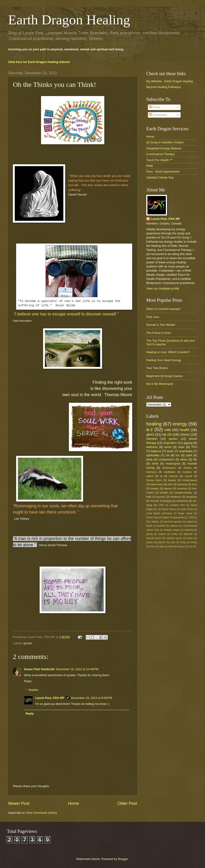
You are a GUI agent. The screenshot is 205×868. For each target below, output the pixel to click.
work (171, 546)
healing (154, 424)
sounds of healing (161, 501)
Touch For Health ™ (160, 160)
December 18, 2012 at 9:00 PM (92, 698)
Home (73, 803)
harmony (151, 472)
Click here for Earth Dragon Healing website (39, 62)
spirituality (153, 455)
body (149, 459)
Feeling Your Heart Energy (164, 360)
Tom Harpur (153, 522)
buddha (161, 526)
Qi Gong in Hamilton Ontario (165, 142)
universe (182, 488)
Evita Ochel (187, 509)
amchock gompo (173, 522)
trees (152, 546)
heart (170, 451)
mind (155, 464)
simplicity (192, 497)
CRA (161, 505)
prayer (150, 542)
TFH (194, 447)
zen (190, 546)
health (184, 430)
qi (161, 476)
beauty (172, 480)
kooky (175, 534)
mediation (170, 472)
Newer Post (19, 803)
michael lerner (154, 538)
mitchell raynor (174, 538)
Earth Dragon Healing (69, 20)
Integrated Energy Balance (164, 148)
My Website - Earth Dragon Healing (170, 81)
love (195, 484)
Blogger (123, 859)
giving (149, 534)
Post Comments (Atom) (42, 813)
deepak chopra (172, 530)
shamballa (186, 451)
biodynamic (169, 468)
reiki (168, 430)
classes (174, 526)
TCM (191, 518)
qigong (188, 443)
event (168, 447)
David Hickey (169, 509)
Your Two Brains (157, 368)
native (150, 476)
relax (181, 447)
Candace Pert (177, 505)
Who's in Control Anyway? (163, 309)
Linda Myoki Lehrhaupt (159, 513)
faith (149, 497)
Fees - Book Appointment (163, 172)
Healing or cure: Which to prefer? (168, 352)
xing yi (181, 546)
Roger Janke (185, 513)
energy (180, 424)
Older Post (127, 803)
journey (161, 497)
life (195, 459)
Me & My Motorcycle (160, 384)
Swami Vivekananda (173, 518)
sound (188, 476)
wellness (152, 447)
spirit (189, 455)
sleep (183, 542)
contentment (190, 480)
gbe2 (150, 434)
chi (167, 455)
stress (185, 434)
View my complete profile (163, 288)
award (190, 522)
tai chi (167, 434)
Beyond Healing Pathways (164, 87)
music (190, 538)
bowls (149, 526)
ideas (184, 459)
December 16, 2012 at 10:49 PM (77, 669)
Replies (34, 690)
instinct (162, 534)
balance (156, 451)
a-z (150, 429)
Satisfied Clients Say (160, 177)
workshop (182, 501)
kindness (176, 497)
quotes (28, 643)
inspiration (170, 443)
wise (162, 546)
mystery (187, 472)
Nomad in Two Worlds (161, 325)
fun (178, 455)
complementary (183, 493)
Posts (154, 107)
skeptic (155, 488)
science (173, 476)
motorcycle (173, 464)
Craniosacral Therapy (160, 154)
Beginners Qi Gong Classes (165, 376)
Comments (158, 115)
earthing (189, 530)
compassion (166, 459)
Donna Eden (154, 480)
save (173, 542)
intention (152, 439)
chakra (188, 468)
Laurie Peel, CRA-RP (50, 698)
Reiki (150, 166)
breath (164, 493)
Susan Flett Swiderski (39, 669)
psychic (162, 542)
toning (194, 542)
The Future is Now (158, 333)
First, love (153, 317)
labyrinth (188, 534)
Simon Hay (152, 518)
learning (182, 484)
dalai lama (157, 484)
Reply (28, 681)
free (170, 484)
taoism (168, 488)
